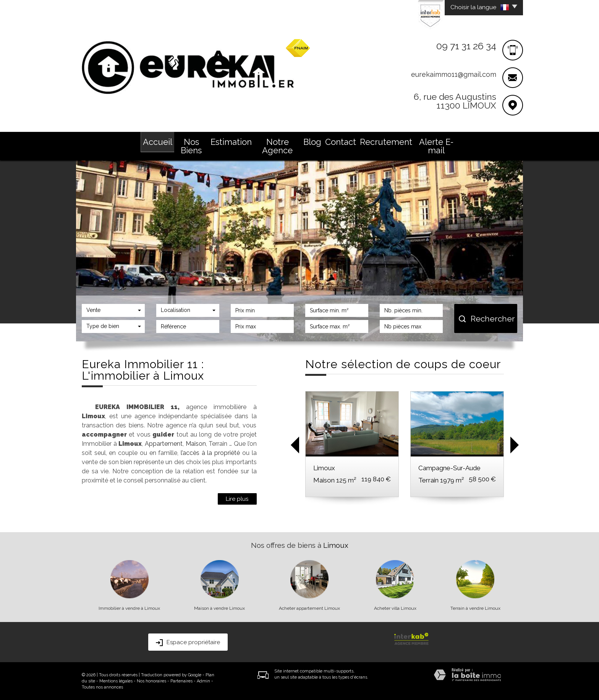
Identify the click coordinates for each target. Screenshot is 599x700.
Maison (196, 444)
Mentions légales (116, 681)
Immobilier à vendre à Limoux (129, 608)
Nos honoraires (151, 681)
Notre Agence (277, 146)
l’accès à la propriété (210, 453)
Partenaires (181, 681)
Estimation (231, 142)
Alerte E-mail (436, 146)
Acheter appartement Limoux (309, 608)
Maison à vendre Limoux (219, 608)
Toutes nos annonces (102, 687)
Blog (312, 142)
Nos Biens (191, 146)
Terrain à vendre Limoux (475, 608)
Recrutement (386, 142)
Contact (341, 142)
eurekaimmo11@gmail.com (454, 74)
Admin (203, 681)
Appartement (164, 444)
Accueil (158, 142)
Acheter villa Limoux (395, 608)
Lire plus (237, 499)
